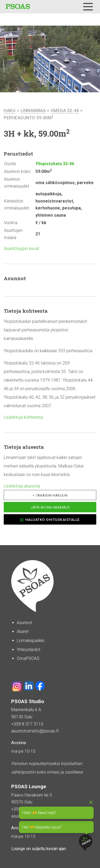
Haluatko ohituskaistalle (53, 520)
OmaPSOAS (28, 658)
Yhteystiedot (29, 650)
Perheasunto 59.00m (29, 118)
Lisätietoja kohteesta (23, 417)
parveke (85, 183)
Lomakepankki (31, 641)
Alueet (23, 631)
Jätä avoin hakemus (50, 507)
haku (10, 111)
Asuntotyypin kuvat (21, 249)
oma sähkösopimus (55, 183)
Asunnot (24, 623)
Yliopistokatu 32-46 (55, 164)
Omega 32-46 (65, 111)
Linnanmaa (33, 111)
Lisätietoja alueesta (22, 486)
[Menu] (88, 7)
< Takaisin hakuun (50, 495)
